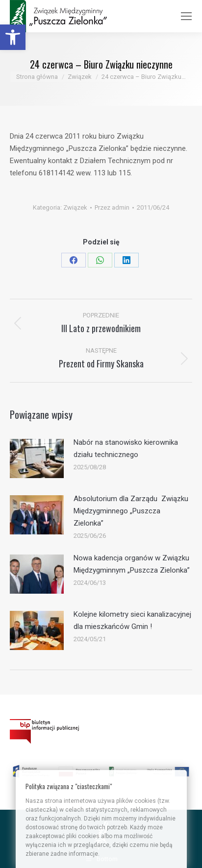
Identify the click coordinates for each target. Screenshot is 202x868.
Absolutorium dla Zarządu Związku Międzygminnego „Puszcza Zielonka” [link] (131, 511)
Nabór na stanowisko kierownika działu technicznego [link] (126, 448)
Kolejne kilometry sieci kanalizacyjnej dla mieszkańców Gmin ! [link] (132, 620)
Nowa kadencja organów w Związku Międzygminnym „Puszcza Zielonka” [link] (132, 564)
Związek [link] (75, 207)
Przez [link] (112, 207)
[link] (13, 37)
